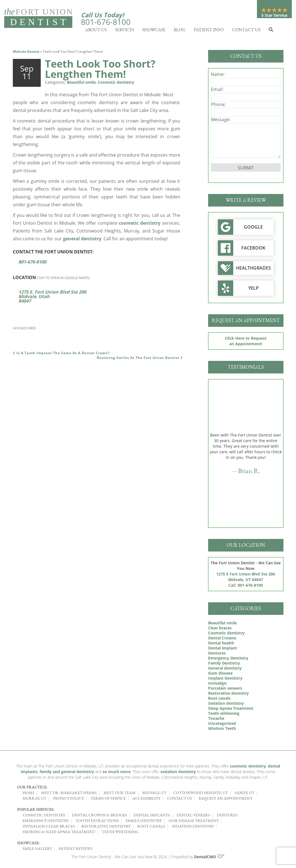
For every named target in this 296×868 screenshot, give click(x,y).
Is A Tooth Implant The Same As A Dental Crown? (61, 354)
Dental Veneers (193, 816)
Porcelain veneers (225, 690)
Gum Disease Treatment (194, 822)
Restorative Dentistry (106, 828)
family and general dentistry (67, 773)
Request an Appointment (226, 800)
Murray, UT (34, 800)
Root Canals (151, 828)
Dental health (221, 644)
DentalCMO (209, 858)
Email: (217, 91)
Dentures (217, 654)
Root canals (219, 700)
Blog (180, 31)
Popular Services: (36, 811)
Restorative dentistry (228, 695)
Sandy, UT (245, 794)
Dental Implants (152, 816)
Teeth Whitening (120, 833)
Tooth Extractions (97, 822)
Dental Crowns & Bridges (99, 816)
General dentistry (225, 669)
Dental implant (222, 649)
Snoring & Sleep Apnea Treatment (59, 833)
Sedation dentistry (226, 705)
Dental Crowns (222, 639)
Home (29, 794)
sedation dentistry (178, 773)
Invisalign (217, 684)
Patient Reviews (75, 850)
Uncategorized (222, 725)
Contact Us (246, 31)
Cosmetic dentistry (116, 84)
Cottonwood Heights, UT (201, 794)
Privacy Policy (68, 800)
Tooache (216, 720)
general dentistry (82, 240)
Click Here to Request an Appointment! (246, 342)
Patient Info (209, 31)
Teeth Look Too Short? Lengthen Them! (100, 70)
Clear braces (220, 629)
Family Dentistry (224, 664)
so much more (117, 773)
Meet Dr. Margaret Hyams (69, 794)
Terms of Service (108, 800)
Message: (221, 121)
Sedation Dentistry (193, 828)
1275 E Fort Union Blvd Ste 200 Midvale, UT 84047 (246, 578)
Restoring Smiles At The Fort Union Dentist (140, 359)
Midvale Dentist (26, 53)
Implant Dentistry (225, 679)
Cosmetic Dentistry (44, 816)
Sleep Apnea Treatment (231, 710)
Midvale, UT (154, 794)
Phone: (218, 106)
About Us (96, 31)
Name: (218, 76)
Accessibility (146, 800)
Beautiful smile (81, 84)
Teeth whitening (224, 715)
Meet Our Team (120, 794)
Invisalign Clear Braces (49, 828)
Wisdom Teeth (222, 730)
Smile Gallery (37, 850)
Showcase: (28, 844)
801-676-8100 (106, 22)
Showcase (154, 31)
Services (124, 31)
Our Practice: (32, 788)
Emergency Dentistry (228, 659)
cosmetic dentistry (140, 224)
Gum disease (220, 674)
